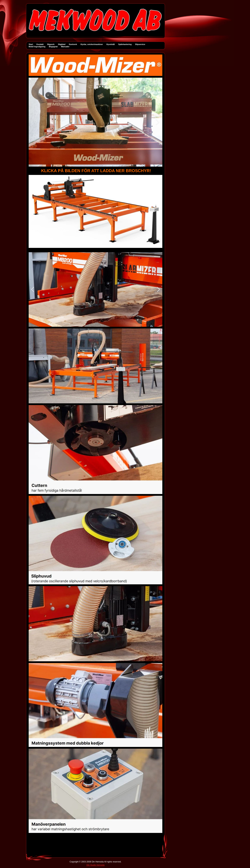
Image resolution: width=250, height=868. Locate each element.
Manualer (65, 47)
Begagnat (53, 47)
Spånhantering (125, 44)
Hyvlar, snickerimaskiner (92, 44)
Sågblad (62, 44)
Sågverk (51, 44)
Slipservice (140, 44)
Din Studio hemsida (95, 865)
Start (31, 44)
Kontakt (40, 44)
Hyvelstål (111, 44)
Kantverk (73, 44)
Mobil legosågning (37, 47)
